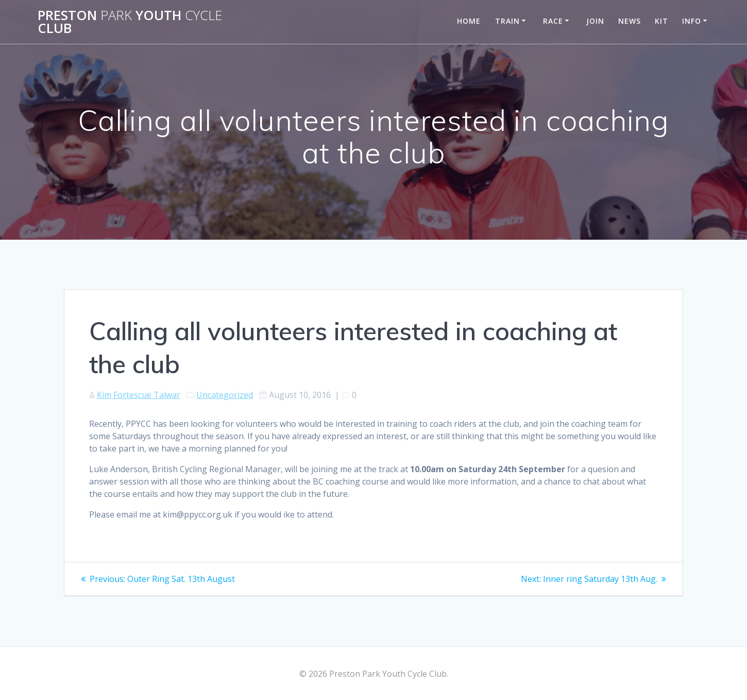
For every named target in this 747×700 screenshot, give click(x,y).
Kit (661, 21)
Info (692, 21)
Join (595, 21)
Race (553, 21)
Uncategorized (225, 395)
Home (469, 21)
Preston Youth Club (130, 22)
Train (507, 21)
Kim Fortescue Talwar (139, 395)
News (630, 21)
